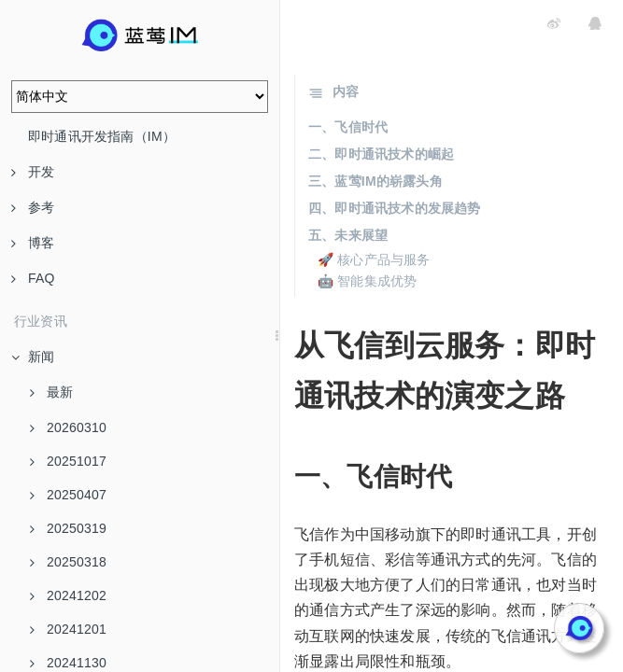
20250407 (68, 495)
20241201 (68, 629)
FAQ (33, 278)
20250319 (68, 528)
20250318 (68, 562)
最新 (51, 392)
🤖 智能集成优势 (368, 281)
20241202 (68, 595)
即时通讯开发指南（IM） (102, 136)
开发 (33, 172)
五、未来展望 (348, 235)
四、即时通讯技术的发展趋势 (395, 208)
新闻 (33, 357)
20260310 (68, 427)
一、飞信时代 (348, 127)
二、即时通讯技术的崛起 (381, 154)
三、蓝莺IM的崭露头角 (375, 181)
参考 (33, 207)
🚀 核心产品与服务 (374, 259)
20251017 (68, 461)
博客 (33, 243)
